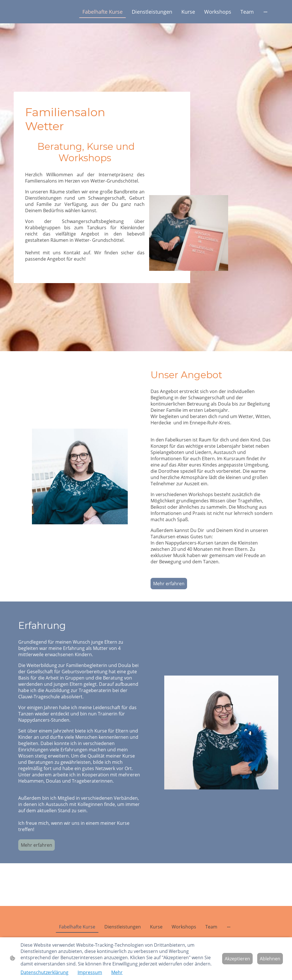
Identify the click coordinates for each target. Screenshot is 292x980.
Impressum (90, 972)
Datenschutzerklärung (44, 972)
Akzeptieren (237, 959)
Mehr (117, 972)
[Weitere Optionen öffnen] (265, 12)
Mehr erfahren (169, 584)
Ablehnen (270, 959)
